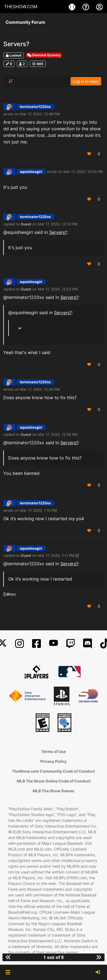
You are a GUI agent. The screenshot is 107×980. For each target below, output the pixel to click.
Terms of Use (54, 751)
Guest (26, 224)
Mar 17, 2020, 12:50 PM (83, 172)
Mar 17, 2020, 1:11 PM (56, 555)
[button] (8, 972)
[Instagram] (19, 644)
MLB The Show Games (54, 791)
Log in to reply (86, 81)
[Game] (73, 7)
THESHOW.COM (21, 7)
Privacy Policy (54, 761)
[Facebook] (36, 644)
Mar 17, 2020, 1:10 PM (39, 510)
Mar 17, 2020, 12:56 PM (40, 389)
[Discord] (88, 644)
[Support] (86, 7)
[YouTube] (54, 644)
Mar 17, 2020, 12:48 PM (40, 114)
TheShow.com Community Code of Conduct (54, 771)
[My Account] (99, 7)
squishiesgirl (31, 172)
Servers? (58, 232)
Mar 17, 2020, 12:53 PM (58, 224)
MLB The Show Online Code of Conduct (54, 781)
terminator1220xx (35, 107)
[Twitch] (71, 644)
